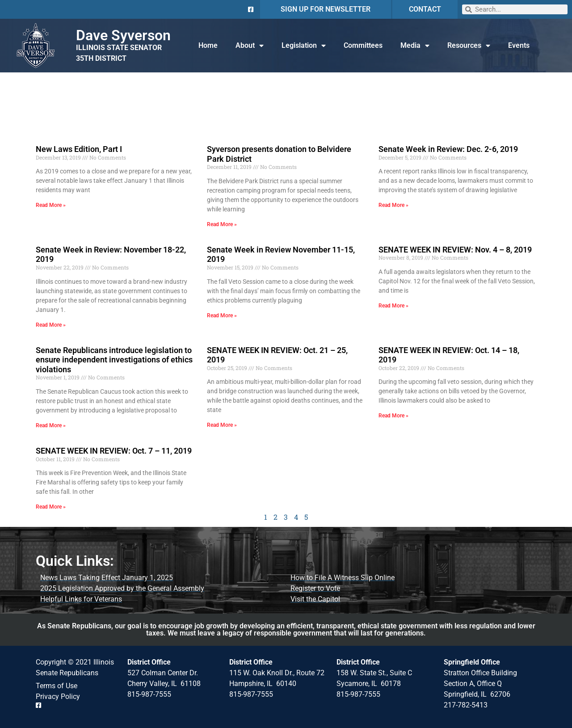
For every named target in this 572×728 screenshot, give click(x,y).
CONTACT (425, 9)
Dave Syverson (123, 35)
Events (519, 45)
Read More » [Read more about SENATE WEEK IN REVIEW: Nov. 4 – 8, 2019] (393, 306)
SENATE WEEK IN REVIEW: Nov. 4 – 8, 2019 (455, 250)
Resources (469, 46)
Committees (363, 45)
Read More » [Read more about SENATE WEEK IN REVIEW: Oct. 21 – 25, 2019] (222, 425)
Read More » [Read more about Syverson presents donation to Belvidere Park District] (222, 224)
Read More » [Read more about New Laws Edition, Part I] (51, 205)
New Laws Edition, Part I (79, 149)
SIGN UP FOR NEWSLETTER (326, 9)
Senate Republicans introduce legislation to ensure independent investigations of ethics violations (114, 360)
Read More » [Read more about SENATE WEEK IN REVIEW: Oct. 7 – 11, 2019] (51, 507)
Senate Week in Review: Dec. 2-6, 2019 (448, 149)
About (250, 46)
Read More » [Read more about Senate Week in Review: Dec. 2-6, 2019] (393, 205)
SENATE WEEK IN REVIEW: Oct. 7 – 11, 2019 (114, 451)
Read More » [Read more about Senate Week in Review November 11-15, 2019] (222, 316)
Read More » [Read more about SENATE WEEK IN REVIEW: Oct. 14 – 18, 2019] (393, 416)
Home (208, 45)
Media (415, 46)
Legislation (304, 46)
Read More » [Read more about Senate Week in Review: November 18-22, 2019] (51, 325)
